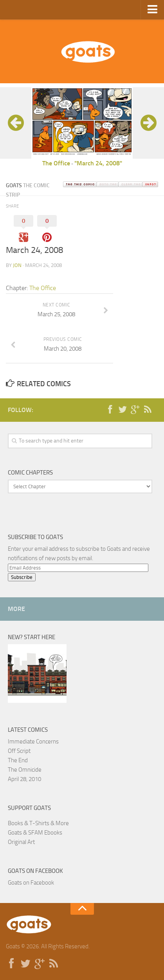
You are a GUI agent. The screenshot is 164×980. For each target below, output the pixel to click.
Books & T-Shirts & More (38, 823)
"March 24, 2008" (98, 163)
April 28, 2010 (24, 779)
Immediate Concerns (33, 742)
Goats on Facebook (35, 871)
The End (18, 760)
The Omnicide (25, 770)
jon (17, 265)
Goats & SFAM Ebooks (35, 833)
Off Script (19, 751)
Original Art (21, 842)
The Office (56, 163)
